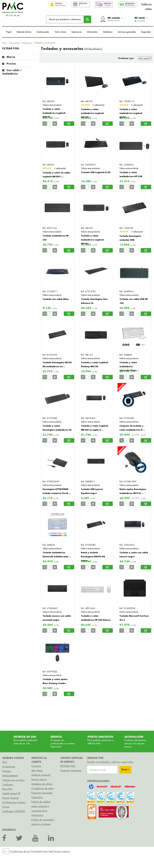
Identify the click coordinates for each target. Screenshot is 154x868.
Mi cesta (141, 19)
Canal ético (37, 797)
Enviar (125, 769)
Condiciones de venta (42, 788)
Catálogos (8, 785)
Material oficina (24, 32)
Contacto (36, 766)
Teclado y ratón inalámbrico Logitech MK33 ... (131, 113)
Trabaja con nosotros (13, 780)
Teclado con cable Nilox (56, 299)
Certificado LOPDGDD (14, 811)
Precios (11, 64)
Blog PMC (7, 789)
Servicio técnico (39, 779)
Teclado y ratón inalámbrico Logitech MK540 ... (54, 113)
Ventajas (7, 771)
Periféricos (27, 43)
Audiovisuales (43, 32)
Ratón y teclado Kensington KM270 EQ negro (93, 556)
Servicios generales (127, 32)
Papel (9, 32)
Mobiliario (108, 32)
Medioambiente (10, 776)
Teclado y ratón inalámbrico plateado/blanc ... (129, 366)
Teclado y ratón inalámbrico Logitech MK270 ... (92, 113)
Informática (92, 32)
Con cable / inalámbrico (12, 72)
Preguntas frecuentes (42, 793)
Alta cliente (37, 770)
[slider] (85, 105)
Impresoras (77, 32)
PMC (4, 43)
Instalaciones (9, 767)
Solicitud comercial (41, 775)
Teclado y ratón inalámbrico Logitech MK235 (92, 240)
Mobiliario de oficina (42, 784)
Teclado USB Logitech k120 (96, 172)
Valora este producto (52, 105)
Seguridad (146, 32)
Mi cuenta (115, 19)
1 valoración (99, 105)
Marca (11, 57)
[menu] (6, 851)
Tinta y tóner (60, 32)
